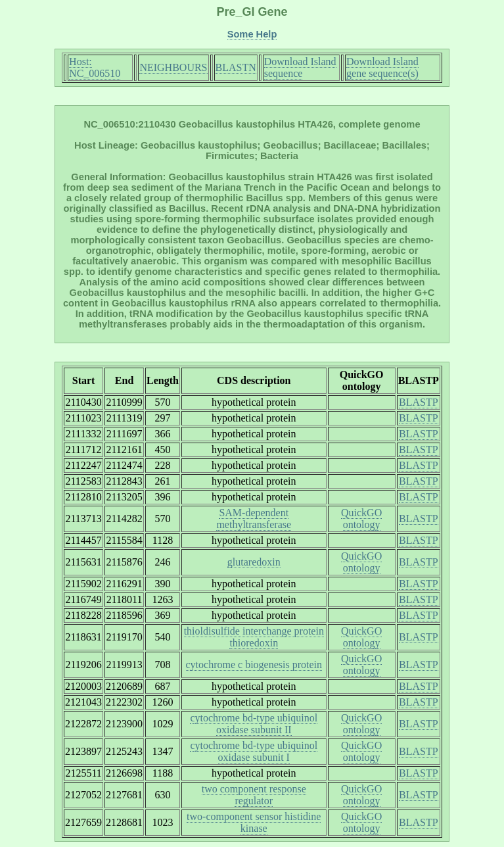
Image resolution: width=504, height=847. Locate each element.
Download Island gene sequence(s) (382, 67)
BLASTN (236, 67)
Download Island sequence (300, 67)
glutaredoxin (254, 562)
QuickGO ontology (361, 519)
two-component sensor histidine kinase (254, 822)
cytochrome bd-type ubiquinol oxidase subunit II (254, 724)
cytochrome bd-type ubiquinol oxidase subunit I (254, 751)
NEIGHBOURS (173, 67)
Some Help (252, 34)
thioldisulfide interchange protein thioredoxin (254, 637)
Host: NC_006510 (95, 67)
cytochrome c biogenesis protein (254, 665)
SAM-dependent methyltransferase (254, 519)
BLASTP (419, 402)
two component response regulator (254, 795)
